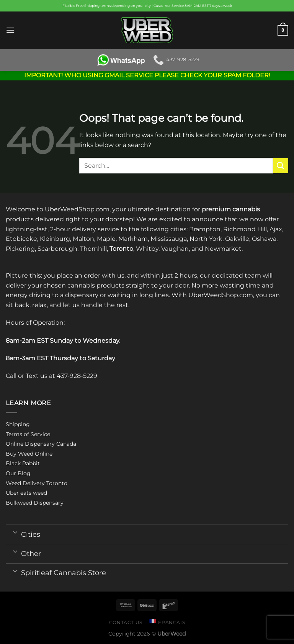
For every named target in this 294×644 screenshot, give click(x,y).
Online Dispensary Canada (41, 444)
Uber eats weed (26, 493)
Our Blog (18, 473)
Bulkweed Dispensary (35, 503)
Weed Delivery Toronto (37, 483)
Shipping (18, 424)
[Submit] (281, 166)
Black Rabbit (23, 463)
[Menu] (10, 30)
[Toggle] (15, 532)
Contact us (126, 622)
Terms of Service (28, 434)
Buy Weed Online (29, 454)
